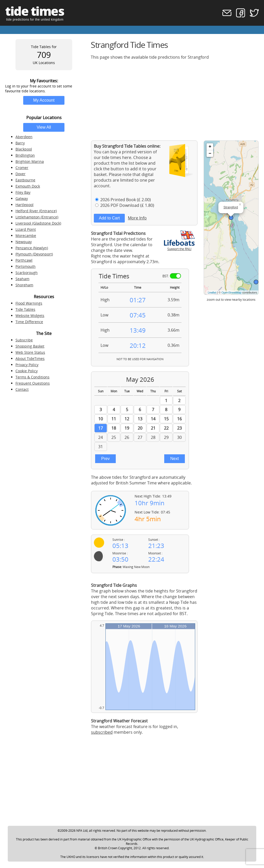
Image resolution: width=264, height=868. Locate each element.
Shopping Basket (30, 346)
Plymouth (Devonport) (34, 254)
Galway (22, 198)
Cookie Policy (27, 371)
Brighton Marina (30, 161)
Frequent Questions (33, 383)
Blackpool (24, 149)
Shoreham (24, 285)
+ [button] (210, 147)
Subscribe (24, 340)
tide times (35, 11)
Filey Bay (23, 192)
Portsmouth (26, 266)
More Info (137, 218)
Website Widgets (30, 316)
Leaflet (212, 293)
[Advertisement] (175, 100)
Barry (20, 143)
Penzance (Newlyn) (32, 248)
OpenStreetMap (232, 293)
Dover (20, 174)
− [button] (210, 154)
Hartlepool (24, 205)
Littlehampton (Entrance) (37, 217)
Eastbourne (25, 180)
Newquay (24, 242)
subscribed (102, 732)
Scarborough (27, 273)
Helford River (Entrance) (36, 211)
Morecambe (26, 236)
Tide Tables (25, 309)
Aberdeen (24, 137)
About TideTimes (30, 358)
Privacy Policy (27, 365)
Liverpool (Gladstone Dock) (38, 223)
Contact (22, 389)
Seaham (22, 279)
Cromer (22, 168)
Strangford (231, 207)
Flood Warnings (29, 303)
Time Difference (29, 322)
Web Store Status (30, 352)
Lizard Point (26, 229)
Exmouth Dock (28, 186)
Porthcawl (24, 260)
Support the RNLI (179, 247)
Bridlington (25, 155)
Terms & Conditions (32, 377)
